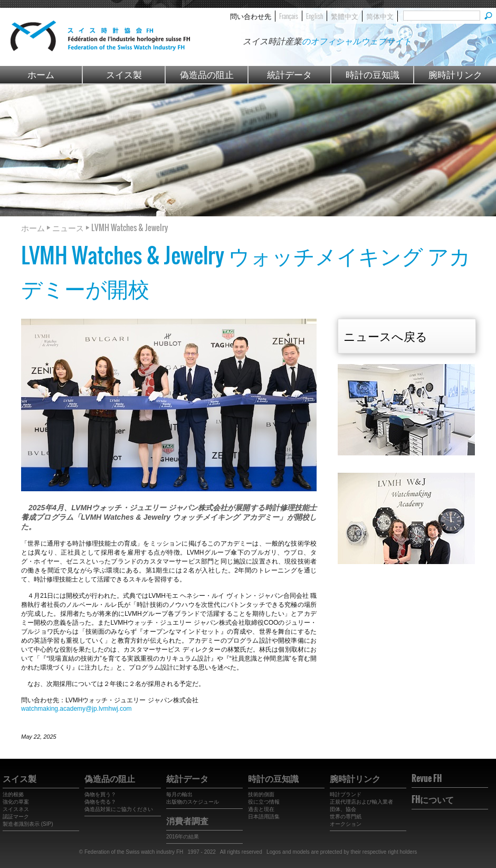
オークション (346, 824)
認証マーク (16, 817)
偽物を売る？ (100, 802)
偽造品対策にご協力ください (119, 809)
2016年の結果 (183, 837)
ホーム (41, 74)
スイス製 (124, 74)
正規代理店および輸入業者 (361, 802)
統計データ (289, 74)
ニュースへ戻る (385, 336)
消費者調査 (187, 821)
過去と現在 (261, 809)
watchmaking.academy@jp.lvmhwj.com (77, 709)
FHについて (433, 799)
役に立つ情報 (264, 802)
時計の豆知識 (373, 74)
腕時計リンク (455, 74)
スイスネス (16, 809)
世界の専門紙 (346, 817)
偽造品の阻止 (207, 74)
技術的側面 (261, 794)
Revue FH (427, 778)
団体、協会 (343, 809)
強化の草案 (16, 802)
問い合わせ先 (251, 16)
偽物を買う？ (100, 794)
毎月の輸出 (179, 794)
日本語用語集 (264, 817)
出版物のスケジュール (193, 802)
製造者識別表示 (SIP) (28, 824)
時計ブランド (346, 794)
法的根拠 (13, 794)
